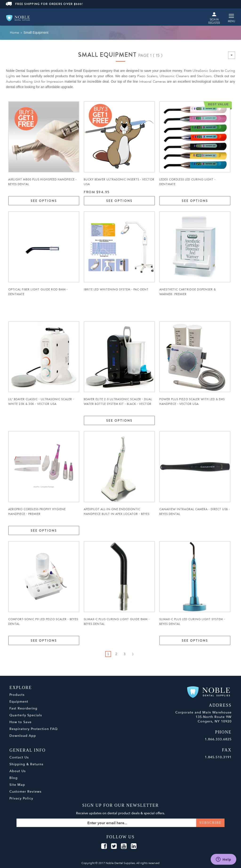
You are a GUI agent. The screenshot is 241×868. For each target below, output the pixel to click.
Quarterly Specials (26, 715)
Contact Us (19, 757)
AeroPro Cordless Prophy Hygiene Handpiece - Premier (37, 512)
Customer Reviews (25, 792)
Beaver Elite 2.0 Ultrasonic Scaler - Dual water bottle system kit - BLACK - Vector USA (118, 404)
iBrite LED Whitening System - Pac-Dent (116, 289)
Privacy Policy (21, 798)
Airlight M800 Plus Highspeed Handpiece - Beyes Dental (42, 182)
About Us (18, 771)
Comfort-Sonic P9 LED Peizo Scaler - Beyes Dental (43, 622)
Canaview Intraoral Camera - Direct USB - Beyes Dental (195, 512)
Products (17, 695)
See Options (44, 201)
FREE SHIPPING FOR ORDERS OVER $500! (44, 4)
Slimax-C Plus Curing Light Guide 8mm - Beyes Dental (117, 622)
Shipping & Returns (26, 764)
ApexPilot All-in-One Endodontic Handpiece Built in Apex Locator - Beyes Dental (117, 514)
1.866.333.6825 (218, 739)
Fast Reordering (23, 708)
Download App (23, 736)
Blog (14, 778)
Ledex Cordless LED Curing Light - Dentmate (187, 182)
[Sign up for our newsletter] (120, 823)
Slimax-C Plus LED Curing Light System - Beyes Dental (192, 622)
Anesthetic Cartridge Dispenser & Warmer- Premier (188, 292)
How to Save (20, 722)
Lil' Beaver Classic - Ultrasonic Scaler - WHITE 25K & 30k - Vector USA (41, 402)
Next (133, 654)
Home (14, 33)
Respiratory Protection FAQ (34, 729)
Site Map (17, 785)
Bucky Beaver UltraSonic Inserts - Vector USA (119, 182)
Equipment (19, 702)
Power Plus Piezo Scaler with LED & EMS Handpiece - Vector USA (192, 402)
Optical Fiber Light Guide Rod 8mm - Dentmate (38, 292)
